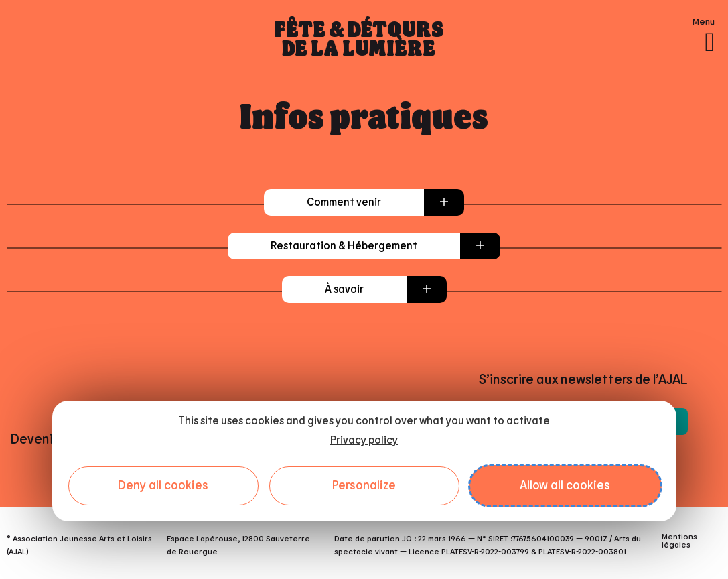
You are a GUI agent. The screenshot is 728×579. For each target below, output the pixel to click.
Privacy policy (364, 440)
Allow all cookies (565, 486)
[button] (364, 202)
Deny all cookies (163, 486)
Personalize (364, 486)
